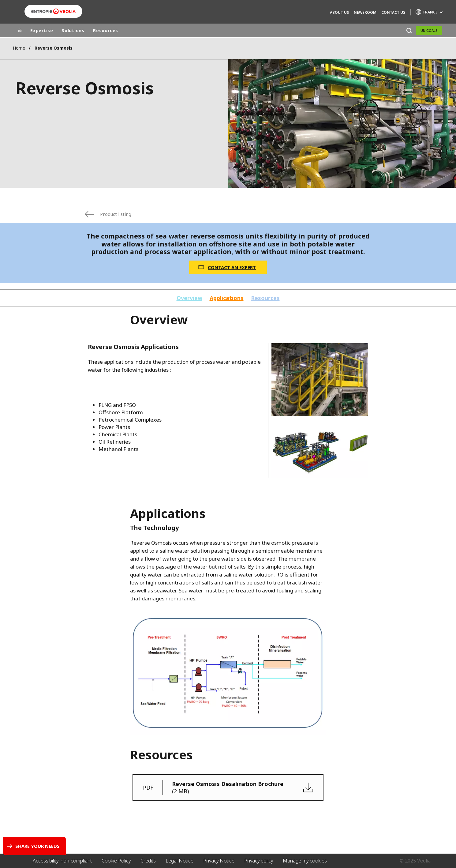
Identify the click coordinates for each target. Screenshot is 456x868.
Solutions (73, 30)
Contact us (393, 12)
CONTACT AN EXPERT (232, 267)
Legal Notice (179, 861)
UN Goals (429, 30)
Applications (227, 298)
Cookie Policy (116, 861)
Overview (189, 298)
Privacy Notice (219, 861)
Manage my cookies (305, 861)
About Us (339, 12)
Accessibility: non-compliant (62, 861)
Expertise (42, 30)
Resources (106, 30)
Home (19, 48)
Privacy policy (259, 861)
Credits (148, 861)
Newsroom (365, 12)
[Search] (409, 30)
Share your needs (37, 846)
